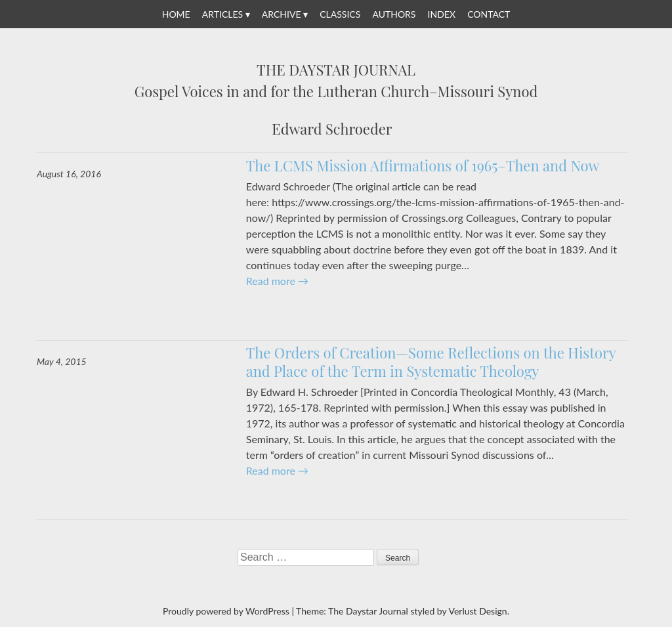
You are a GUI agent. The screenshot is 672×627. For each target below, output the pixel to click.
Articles (222, 14)
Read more (277, 281)
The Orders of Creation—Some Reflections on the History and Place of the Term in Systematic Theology (431, 362)
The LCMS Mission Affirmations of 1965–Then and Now (423, 165)
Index (442, 14)
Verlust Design (477, 611)
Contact (489, 14)
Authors (394, 14)
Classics (340, 14)
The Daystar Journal (336, 70)
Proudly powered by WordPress (226, 611)
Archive (282, 14)
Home (176, 14)
